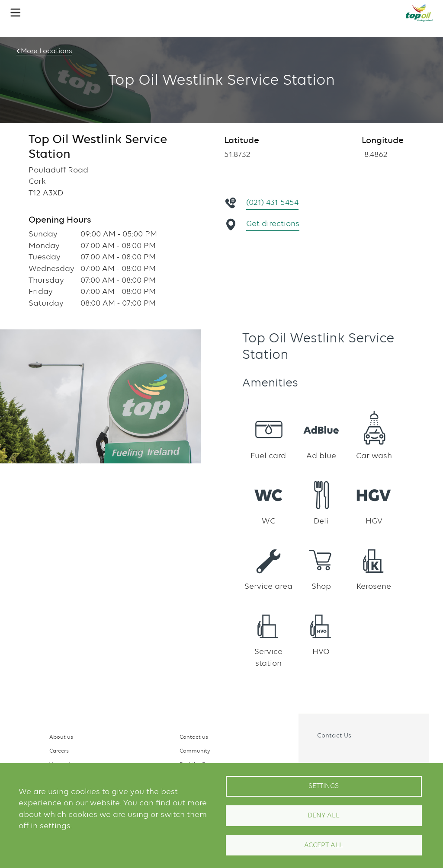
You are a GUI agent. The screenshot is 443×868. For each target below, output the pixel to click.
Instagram (335, 755)
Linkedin (354, 755)
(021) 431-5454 (273, 202)
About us (61, 737)
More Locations (45, 51)
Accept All (324, 845)
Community (195, 751)
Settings (324, 786)
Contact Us (334, 735)
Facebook (317, 755)
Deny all (324, 815)
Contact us (194, 737)
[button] (16, 13)
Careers (59, 751)
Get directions (273, 223)
